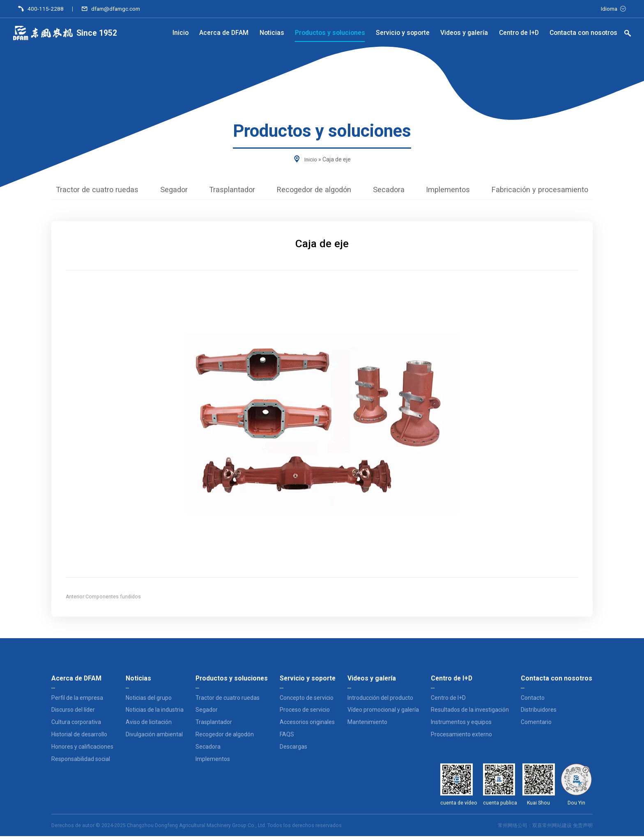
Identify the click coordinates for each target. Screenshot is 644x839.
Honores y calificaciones (82, 749)
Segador (159, 191)
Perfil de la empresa (77, 701)
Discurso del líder (73, 713)
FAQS (287, 737)
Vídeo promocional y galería (383, 713)
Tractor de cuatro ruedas (75, 191)
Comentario (536, 725)
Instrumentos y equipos (461, 725)
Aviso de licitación (149, 725)
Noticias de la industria (155, 713)
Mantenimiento (367, 725)
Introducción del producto (380, 701)
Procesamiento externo (461, 737)
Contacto (533, 701)
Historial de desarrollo (79, 737)
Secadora (396, 191)
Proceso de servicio (305, 713)
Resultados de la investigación (470, 713)
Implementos (461, 191)
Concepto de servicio (307, 701)
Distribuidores (539, 713)
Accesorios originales (307, 725)
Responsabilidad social (81, 761)
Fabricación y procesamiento (561, 191)
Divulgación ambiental (154, 737)
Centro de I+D (448, 701)
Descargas (293, 749)
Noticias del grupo (149, 701)
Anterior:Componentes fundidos (103, 600)
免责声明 (583, 828)
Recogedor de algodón (314, 191)
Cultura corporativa (76, 725)
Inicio (310, 159)
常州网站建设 (557, 828)
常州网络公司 (513, 828)
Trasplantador (223, 191)
